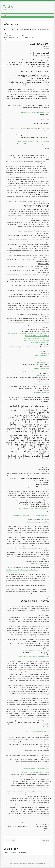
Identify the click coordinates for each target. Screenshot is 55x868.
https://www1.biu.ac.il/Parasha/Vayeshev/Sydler (36, 650)
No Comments (45, 29)
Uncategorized (35, 29)
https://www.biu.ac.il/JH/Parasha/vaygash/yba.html (35, 112)
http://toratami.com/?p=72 (42, 356)
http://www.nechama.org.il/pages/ (40, 563)
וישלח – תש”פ (9, 840)
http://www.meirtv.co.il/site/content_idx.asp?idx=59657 (34, 509)
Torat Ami (10, 7)
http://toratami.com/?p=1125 (41, 393)
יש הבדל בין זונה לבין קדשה (30, 792)
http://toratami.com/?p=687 (42, 375)
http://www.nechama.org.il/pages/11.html (38, 731)
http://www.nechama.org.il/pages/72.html (38, 522)
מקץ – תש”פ (46, 840)
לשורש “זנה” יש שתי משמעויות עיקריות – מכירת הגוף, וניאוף (33, 773)
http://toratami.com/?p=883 (42, 384)
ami (7, 29)
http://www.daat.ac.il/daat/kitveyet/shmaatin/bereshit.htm (34, 657)
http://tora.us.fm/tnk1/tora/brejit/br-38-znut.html (36, 768)
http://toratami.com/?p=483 (42, 369)
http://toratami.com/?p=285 (42, 362)
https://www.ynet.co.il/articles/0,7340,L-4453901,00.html (34, 231)
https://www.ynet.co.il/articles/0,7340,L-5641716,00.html (34, 142)
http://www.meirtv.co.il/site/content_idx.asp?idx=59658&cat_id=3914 (30, 515)
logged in (14, 852)
